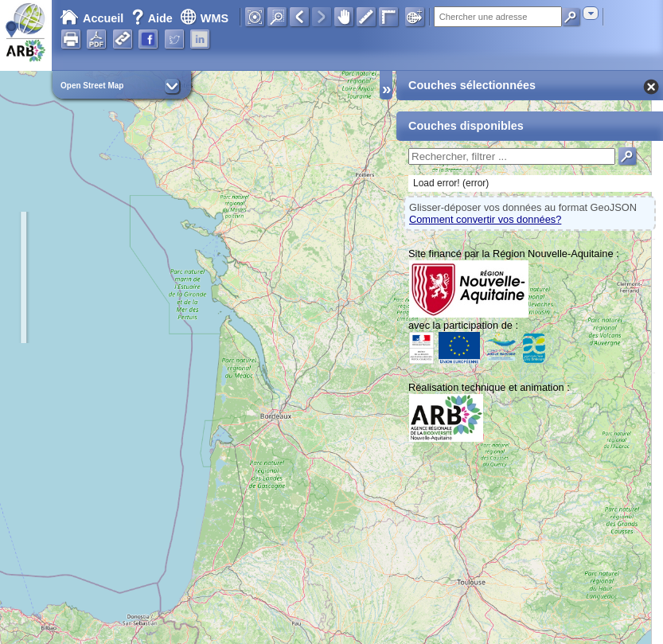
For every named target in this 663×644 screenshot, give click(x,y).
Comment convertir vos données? (485, 219)
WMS (204, 18)
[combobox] (591, 13)
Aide (154, 18)
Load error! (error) (451, 183)
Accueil (92, 18)
